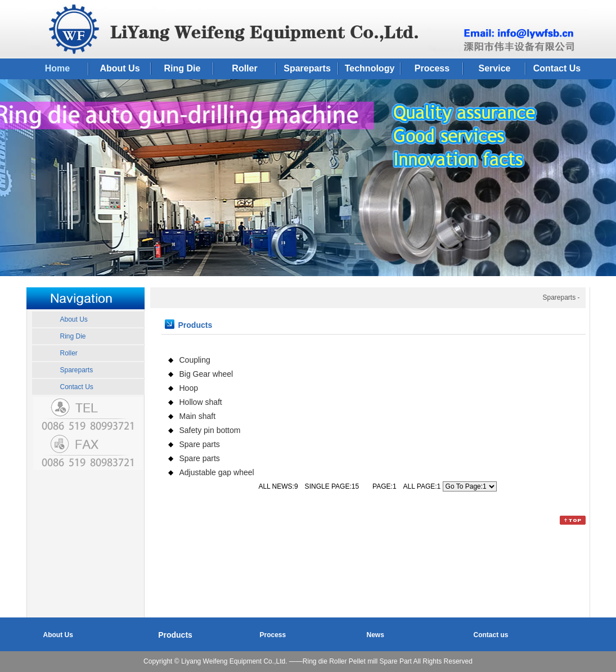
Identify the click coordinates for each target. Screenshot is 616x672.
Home (57, 68)
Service (495, 68)
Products (175, 635)
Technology (370, 68)
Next (607, 182)
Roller (244, 68)
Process (432, 68)
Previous (9, 182)
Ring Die (183, 68)
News (376, 635)
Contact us (491, 635)
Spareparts (307, 68)
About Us (120, 68)
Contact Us (557, 68)
